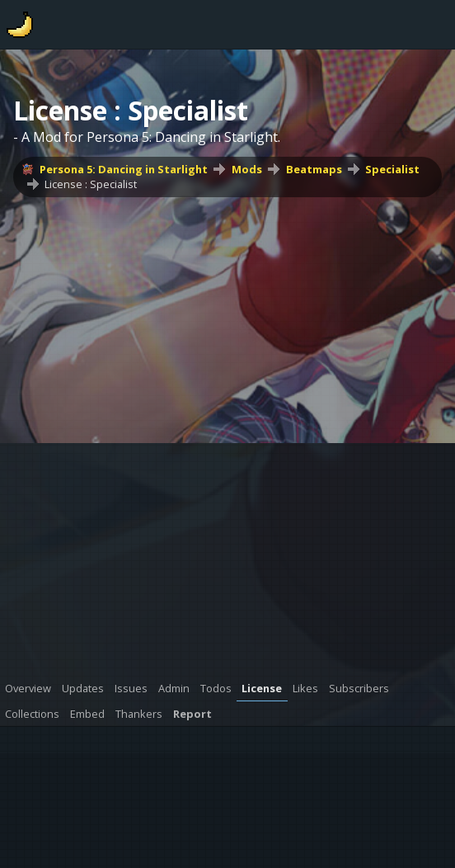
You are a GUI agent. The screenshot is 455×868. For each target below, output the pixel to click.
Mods (247, 169)
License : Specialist (91, 184)
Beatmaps (314, 169)
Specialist (392, 169)
